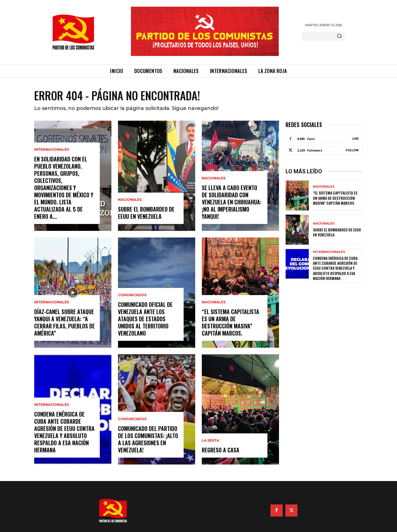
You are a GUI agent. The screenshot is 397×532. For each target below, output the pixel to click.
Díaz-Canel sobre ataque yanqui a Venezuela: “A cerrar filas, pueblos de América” (65, 322)
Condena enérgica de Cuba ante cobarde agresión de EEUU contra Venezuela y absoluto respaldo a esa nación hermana (64, 432)
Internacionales (52, 150)
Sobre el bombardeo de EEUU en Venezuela (146, 213)
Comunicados (132, 295)
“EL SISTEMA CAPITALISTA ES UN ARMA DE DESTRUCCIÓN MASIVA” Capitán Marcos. (230, 322)
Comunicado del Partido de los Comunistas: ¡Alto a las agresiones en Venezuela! (148, 439)
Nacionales (130, 200)
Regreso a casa (221, 450)
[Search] (339, 36)
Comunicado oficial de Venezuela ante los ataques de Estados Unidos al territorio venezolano (145, 319)
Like (356, 138)
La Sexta (210, 441)
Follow (352, 150)
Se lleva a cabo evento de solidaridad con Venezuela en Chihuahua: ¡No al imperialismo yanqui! (232, 202)
